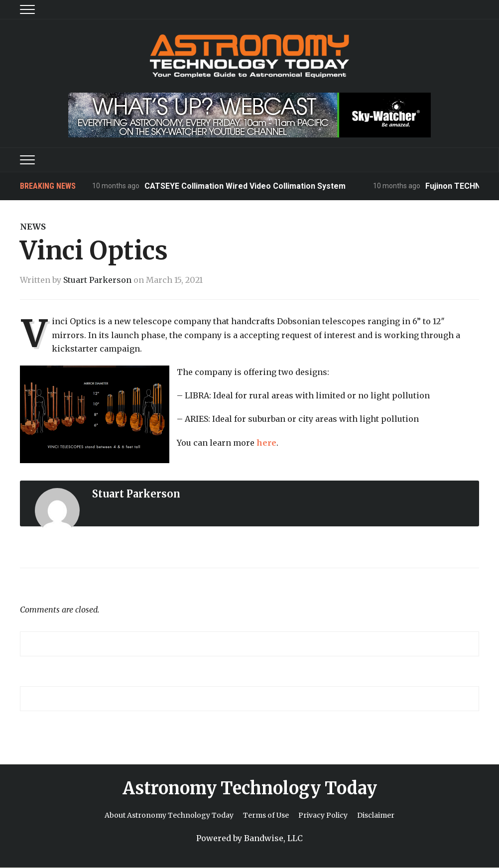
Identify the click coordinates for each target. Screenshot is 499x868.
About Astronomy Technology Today (169, 815)
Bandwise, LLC (273, 838)
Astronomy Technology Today (250, 788)
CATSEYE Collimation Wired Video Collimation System (245, 186)
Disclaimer (376, 815)
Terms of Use (266, 815)
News (33, 227)
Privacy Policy (323, 815)
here (266, 443)
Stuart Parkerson (97, 280)
